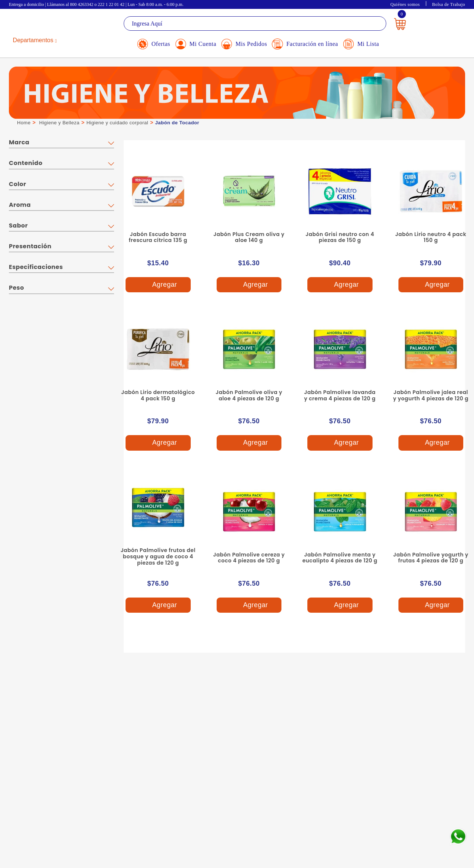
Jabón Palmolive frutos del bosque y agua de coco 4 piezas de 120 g (158, 556)
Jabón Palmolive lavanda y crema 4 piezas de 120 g (340, 395)
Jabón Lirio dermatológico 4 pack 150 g (158, 395)
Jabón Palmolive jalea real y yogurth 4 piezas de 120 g (431, 395)
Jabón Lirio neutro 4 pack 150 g (431, 237)
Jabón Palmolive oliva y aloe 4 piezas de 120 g (249, 395)
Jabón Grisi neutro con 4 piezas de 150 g (340, 237)
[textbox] (255, 23)
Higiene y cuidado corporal (117, 123)
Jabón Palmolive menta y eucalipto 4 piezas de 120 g (340, 558)
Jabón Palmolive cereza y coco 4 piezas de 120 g (249, 558)
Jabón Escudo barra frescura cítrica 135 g (158, 237)
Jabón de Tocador (177, 123)
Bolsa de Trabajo (449, 4)
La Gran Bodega (42, 25)
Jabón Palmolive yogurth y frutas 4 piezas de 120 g (431, 558)
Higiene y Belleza (59, 123)
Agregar (158, 285)
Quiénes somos (405, 4)
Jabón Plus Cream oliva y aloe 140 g (249, 237)
